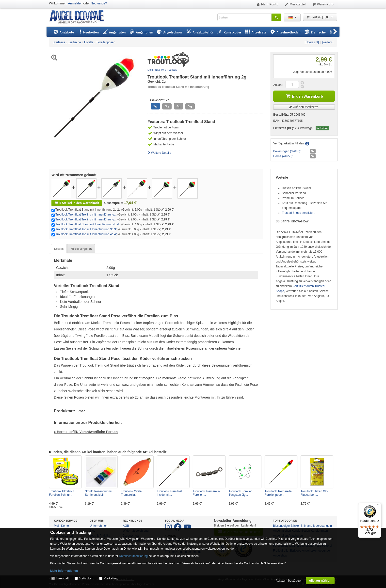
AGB (126, 526)
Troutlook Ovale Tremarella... (131, 493)
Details (59, 249)
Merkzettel (295, 4)
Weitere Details (159, 153)
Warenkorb (323, 4)
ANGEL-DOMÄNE (79, 17)
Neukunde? (99, 3)
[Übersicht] (312, 42)
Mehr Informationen (64, 571)
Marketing (111, 578)
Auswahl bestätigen (289, 580)
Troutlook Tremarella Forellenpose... (278, 493)
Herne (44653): (283, 156)
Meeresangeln (322, 526)
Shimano (306, 526)
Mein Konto (267, 4)
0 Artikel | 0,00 (320, 17)
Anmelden (75, 3)
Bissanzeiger (281, 526)
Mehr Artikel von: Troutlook (162, 70)
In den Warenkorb (304, 96)
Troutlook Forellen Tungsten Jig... (241, 493)
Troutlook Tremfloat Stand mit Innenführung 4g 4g (88, 224)
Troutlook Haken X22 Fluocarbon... (314, 493)
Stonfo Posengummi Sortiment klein (98, 493)
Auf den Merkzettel (304, 107)
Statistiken (86, 578)
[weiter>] (328, 42)
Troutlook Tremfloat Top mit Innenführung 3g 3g (86, 229)
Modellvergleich (81, 249)
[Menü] (378, 506)
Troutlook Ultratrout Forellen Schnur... (62, 493)
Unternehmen (99, 526)
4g (178, 106)
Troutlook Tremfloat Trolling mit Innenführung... (86, 215)
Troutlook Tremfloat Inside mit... (169, 493)
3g (167, 106)
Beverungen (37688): (287, 151)
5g (190, 106)
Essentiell (62, 578)
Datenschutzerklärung (133, 556)
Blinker (295, 526)
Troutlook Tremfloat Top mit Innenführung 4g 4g (86, 234)
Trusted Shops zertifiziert (298, 213)
